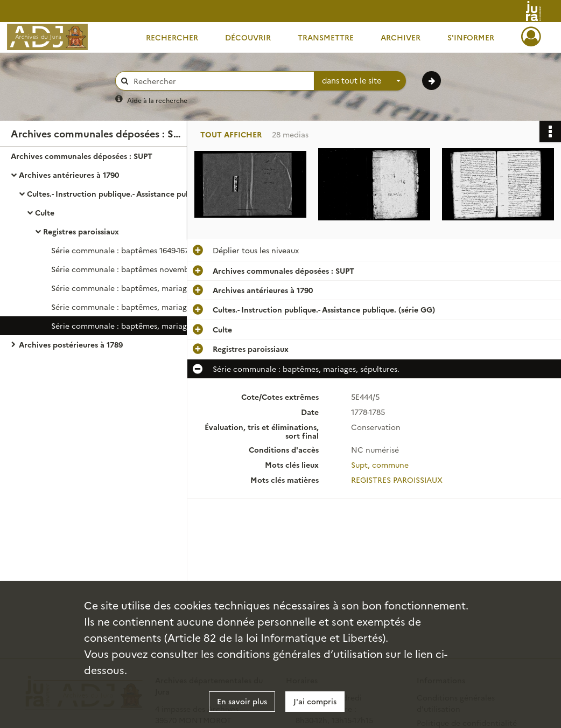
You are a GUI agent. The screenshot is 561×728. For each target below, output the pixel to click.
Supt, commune (380, 464)
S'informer (471, 37)
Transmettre (326, 37)
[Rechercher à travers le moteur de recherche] (220, 81)
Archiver (401, 37)
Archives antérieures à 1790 (69, 175)
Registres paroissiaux (81, 231)
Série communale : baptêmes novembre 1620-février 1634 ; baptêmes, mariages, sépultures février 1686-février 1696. (159, 269)
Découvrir (248, 37)
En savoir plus (242, 701)
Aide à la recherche (157, 100)
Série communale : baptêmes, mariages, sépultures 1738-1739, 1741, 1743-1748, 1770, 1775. (159, 307)
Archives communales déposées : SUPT (82, 156)
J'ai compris (315, 701)
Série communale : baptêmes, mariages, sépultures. (145, 288)
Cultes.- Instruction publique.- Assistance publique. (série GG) (135, 193)
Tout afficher (231, 134)
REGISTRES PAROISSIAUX (397, 480)
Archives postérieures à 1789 (71, 344)
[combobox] (360, 81)
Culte (45, 212)
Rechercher (172, 37)
